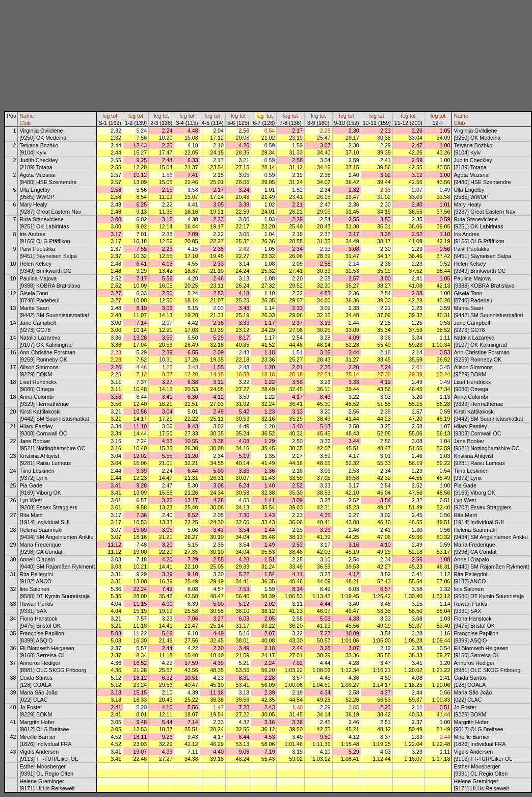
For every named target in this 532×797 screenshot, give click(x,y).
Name (26, 116)
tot (114, 116)
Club (25, 123)
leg (106, 116)
